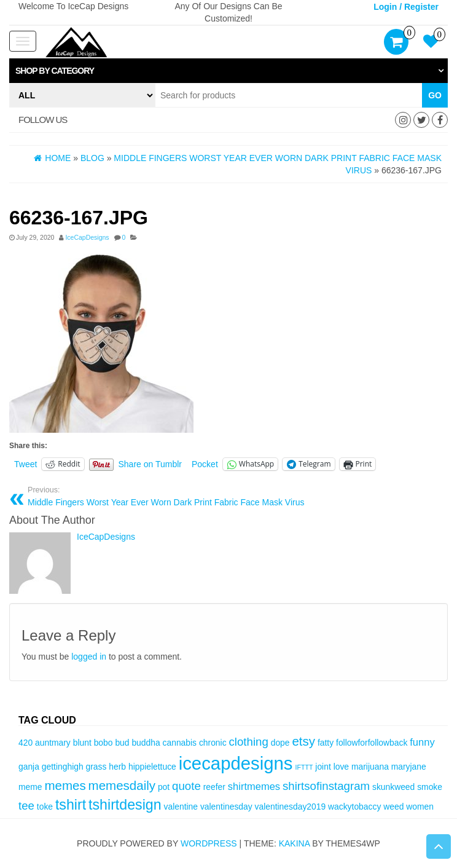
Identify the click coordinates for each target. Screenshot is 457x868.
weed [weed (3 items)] (393, 807)
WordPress (209, 843)
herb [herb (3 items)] (117, 767)
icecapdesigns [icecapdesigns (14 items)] (236, 763)
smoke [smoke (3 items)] (430, 787)
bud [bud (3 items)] (122, 743)
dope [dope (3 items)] (280, 743)
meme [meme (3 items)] (30, 787)
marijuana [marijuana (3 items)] (370, 767)
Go (435, 95)
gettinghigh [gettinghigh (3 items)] (63, 767)
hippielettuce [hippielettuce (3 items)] (152, 767)
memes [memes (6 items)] (65, 785)
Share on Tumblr (150, 464)
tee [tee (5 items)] (26, 806)
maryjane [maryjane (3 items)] (409, 767)
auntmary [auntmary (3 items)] (53, 743)
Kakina (295, 843)
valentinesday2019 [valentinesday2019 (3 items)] (291, 807)
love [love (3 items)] (341, 767)
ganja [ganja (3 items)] (29, 767)
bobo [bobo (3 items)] (104, 743)
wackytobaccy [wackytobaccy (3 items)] (354, 807)
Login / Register (406, 7)
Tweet (25, 464)
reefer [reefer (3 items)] (214, 787)
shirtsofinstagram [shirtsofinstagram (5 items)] (326, 786)
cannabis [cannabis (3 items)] (180, 743)
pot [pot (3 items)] (164, 787)
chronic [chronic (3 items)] (213, 743)
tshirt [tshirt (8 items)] (71, 805)
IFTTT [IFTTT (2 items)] (304, 767)
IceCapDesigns (87, 237)
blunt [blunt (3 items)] (82, 743)
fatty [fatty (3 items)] (326, 743)
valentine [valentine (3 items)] (181, 807)
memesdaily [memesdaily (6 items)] (122, 785)
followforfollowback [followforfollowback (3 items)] (372, 743)
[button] (228, 71)
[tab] (228, 71)
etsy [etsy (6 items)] (303, 741)
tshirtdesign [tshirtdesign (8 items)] (125, 805)
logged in (89, 657)
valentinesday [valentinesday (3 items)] (226, 807)
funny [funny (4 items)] (422, 742)
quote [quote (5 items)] (186, 786)
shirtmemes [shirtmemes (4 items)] (254, 787)
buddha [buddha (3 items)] (146, 743)
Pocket (205, 464)
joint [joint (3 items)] (323, 767)
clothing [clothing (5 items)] (248, 742)
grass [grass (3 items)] (96, 767)
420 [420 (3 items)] (25, 743)
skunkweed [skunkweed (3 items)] (393, 787)
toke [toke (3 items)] (45, 807)
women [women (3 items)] (420, 807)
